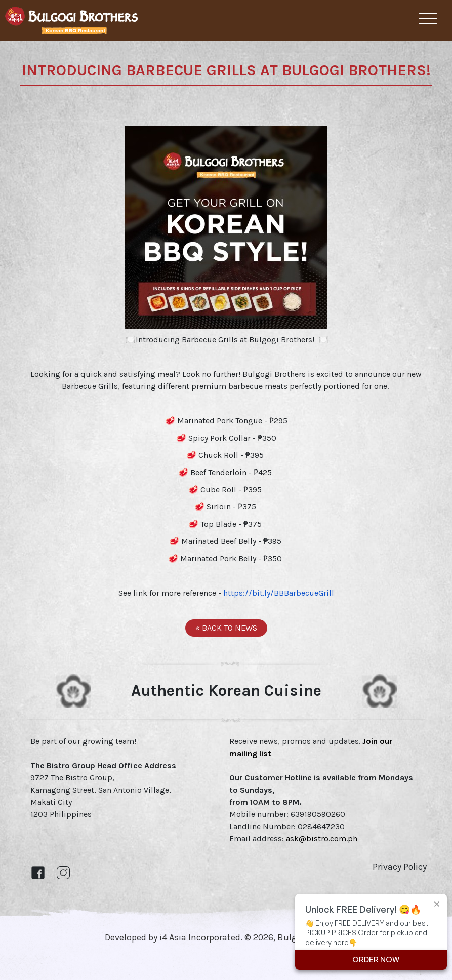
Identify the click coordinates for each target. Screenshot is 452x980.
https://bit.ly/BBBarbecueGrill (279, 593)
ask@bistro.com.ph (322, 838)
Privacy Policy (400, 867)
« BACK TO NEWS (226, 628)
